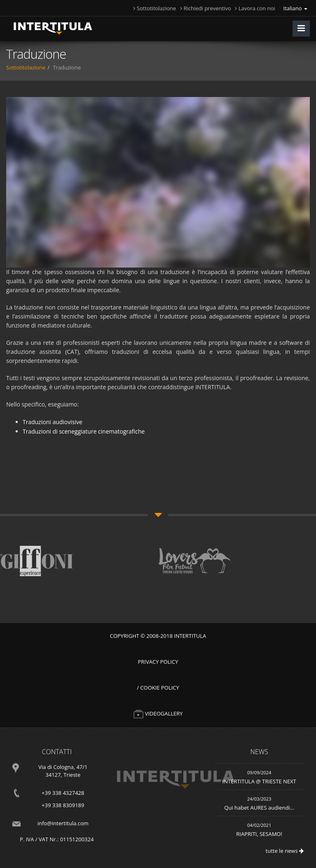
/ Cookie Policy (158, 688)
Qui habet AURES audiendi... (259, 808)
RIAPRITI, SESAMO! (259, 834)
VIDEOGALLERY (158, 713)
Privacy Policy (158, 662)
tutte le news (285, 851)
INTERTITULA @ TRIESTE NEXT (259, 781)
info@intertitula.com (63, 823)
